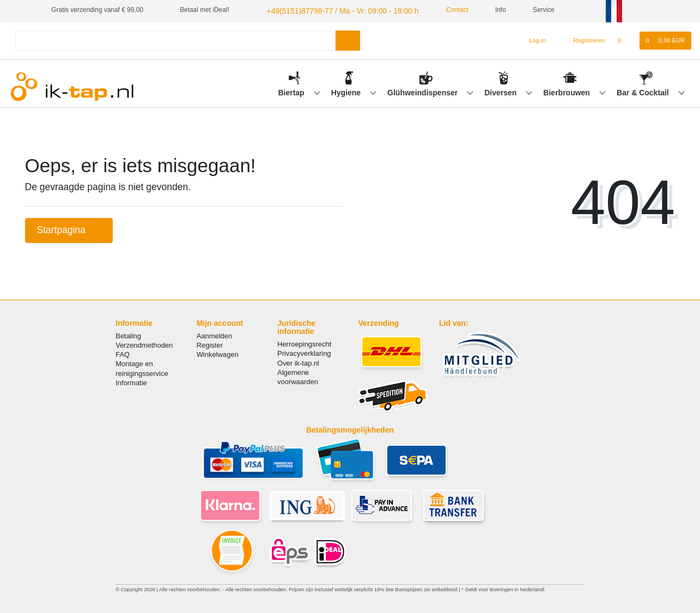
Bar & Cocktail (644, 91)
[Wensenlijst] (625, 39)
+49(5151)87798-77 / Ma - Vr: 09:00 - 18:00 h (331, 10)
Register (210, 344)
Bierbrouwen (567, 91)
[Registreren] (583, 39)
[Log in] (533, 39)
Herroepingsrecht (304, 343)
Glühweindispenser (424, 91)
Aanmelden (214, 334)
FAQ (123, 353)
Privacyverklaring (304, 352)
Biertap (292, 91)
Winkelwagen (218, 353)
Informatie (131, 381)
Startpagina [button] (69, 228)
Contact (438, 10)
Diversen (501, 91)
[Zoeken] (348, 39)
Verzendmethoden (144, 344)
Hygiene (347, 91)
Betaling (128, 334)
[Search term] (175, 39)
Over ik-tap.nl (298, 362)
